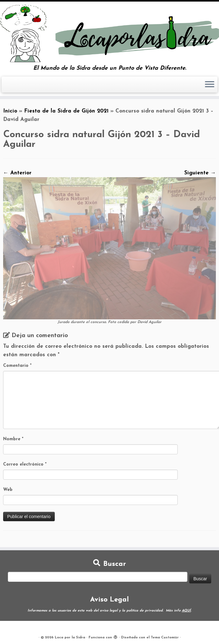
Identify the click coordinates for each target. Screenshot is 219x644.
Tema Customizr (165, 638)
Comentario (17, 366)
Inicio (10, 111)
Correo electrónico (25, 464)
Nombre (13, 439)
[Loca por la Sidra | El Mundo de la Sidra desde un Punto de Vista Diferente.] (109, 33)
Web (8, 490)
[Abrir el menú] (210, 85)
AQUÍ (186, 611)
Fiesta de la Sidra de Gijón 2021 (66, 111)
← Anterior (17, 173)
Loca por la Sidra (70, 638)
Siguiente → (200, 173)
